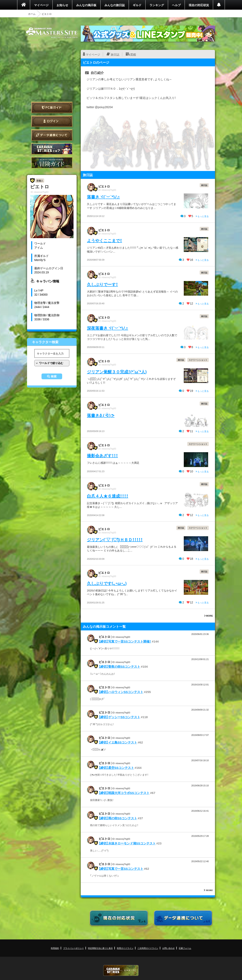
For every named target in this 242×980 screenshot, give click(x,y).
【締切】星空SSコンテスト (116, 768)
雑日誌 (204, 185)
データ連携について (52, 135)
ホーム (32, 14)
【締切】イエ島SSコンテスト (118, 742)
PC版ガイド (52, 107)
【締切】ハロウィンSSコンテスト (121, 692)
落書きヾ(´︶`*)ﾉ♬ (103, 197)
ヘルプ (176, 5)
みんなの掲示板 (86, 5)
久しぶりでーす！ (102, 284)
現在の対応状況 (199, 5)
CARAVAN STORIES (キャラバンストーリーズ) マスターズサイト (52, 33)
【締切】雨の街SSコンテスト (118, 818)
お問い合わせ (168, 948)
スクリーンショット (198, 360)
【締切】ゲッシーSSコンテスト (119, 717)
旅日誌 (115, 54)
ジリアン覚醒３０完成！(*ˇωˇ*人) (117, 372)
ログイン (52, 121)
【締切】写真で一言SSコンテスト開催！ (125, 641)
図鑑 (133, 54)
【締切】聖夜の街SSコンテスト (119, 666)
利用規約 (55, 948)
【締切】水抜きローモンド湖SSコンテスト (127, 843)
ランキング (157, 5)
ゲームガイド (52, 163)
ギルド (137, 5)
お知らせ (62, 5)
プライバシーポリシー (74, 948)
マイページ (41, 5)
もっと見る (202, 216)
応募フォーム (185, 948)
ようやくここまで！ (104, 240)
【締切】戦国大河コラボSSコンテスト (124, 793)
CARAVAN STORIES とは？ (52, 149)
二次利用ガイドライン (148, 948)
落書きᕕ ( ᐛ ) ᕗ (101, 415)
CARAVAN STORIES (121, 970)
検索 (54, 376)
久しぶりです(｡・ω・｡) (107, 583)
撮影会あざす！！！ (102, 455)
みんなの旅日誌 (115, 5)
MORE (209, 616)
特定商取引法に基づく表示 (100, 948)
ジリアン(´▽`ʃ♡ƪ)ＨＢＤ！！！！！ (115, 539)
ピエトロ (104, 186)
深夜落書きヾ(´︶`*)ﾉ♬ (107, 328)
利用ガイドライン (125, 948)
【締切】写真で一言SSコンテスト (121, 869)
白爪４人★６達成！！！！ (108, 496)
